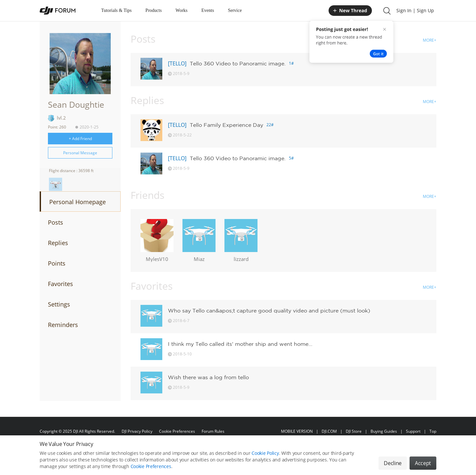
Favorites (60, 284)
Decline (393, 468)
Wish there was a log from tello (208, 377)
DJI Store (354, 431)
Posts (56, 222)
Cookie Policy (265, 458)
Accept (423, 468)
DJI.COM (329, 431)
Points (57, 263)
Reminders (63, 325)
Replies (58, 243)
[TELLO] (177, 63)
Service (235, 10)
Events (208, 10)
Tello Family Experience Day (226, 125)
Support (413, 431)
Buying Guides (384, 431)
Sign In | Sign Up (415, 10)
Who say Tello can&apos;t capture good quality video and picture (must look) (269, 311)
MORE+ (430, 40)
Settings (59, 304)
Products (154, 10)
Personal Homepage (78, 202)
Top (433, 431)
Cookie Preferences (177, 431)
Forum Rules (213, 431)
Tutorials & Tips (116, 10)
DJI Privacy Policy (137, 431)
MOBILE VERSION (297, 431)
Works (181, 10)
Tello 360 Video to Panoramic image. (238, 63)
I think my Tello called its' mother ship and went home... (240, 344)
